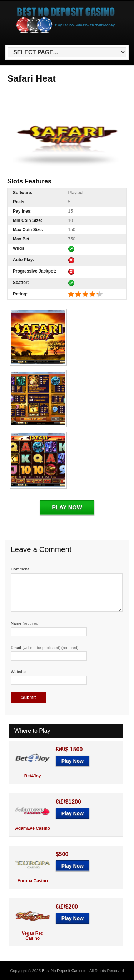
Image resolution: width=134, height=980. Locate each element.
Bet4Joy (33, 776)
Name (25, 623)
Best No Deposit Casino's (64, 971)
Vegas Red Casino (33, 936)
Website (18, 672)
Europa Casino (33, 881)
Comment (20, 569)
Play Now (67, 507)
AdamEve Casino (33, 828)
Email (45, 648)
